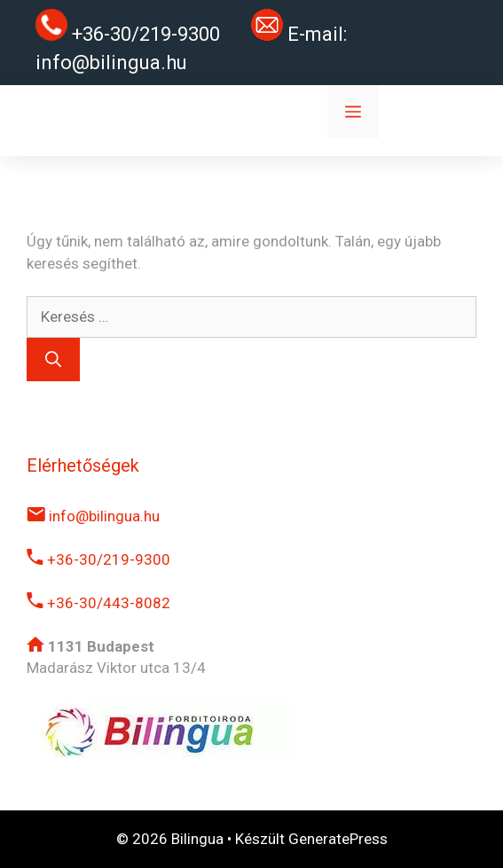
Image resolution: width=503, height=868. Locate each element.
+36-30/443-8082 (98, 603)
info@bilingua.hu (111, 63)
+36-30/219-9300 (98, 559)
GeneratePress (338, 839)
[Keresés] (53, 360)
